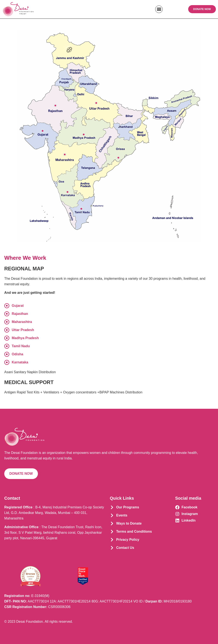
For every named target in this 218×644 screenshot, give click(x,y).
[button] (159, 9)
